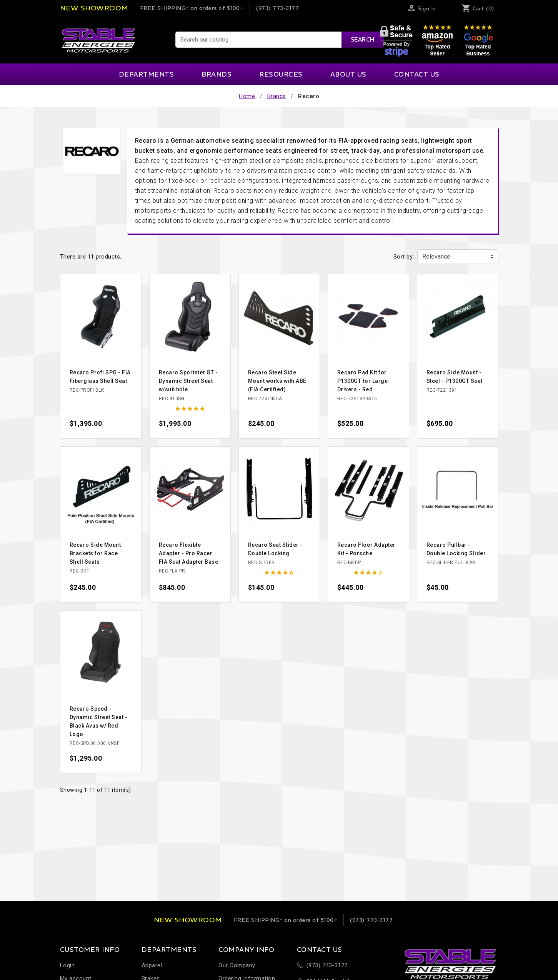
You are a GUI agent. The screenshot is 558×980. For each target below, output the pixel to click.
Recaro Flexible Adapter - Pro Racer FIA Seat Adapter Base (189, 553)
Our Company (237, 965)
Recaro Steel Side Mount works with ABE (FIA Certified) (277, 381)
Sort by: (404, 257)
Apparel (152, 965)
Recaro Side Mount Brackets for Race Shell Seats (95, 553)
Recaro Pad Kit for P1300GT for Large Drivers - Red (363, 381)
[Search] (279, 40)
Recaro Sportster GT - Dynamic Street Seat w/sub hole (188, 381)
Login (67, 965)
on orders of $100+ (192, 8)
